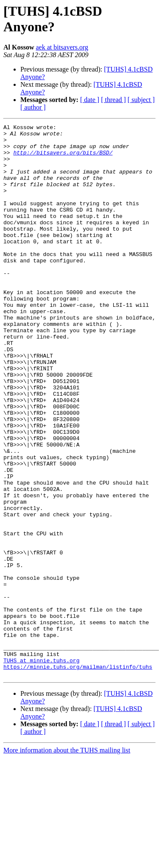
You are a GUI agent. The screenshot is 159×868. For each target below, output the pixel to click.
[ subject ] (141, 100)
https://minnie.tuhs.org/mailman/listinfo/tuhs (78, 776)
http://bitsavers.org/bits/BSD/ (63, 159)
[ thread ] (113, 100)
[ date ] (90, 100)
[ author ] (33, 107)
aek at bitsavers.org (62, 47)
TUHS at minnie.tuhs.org (41, 768)
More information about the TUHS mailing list (67, 861)
